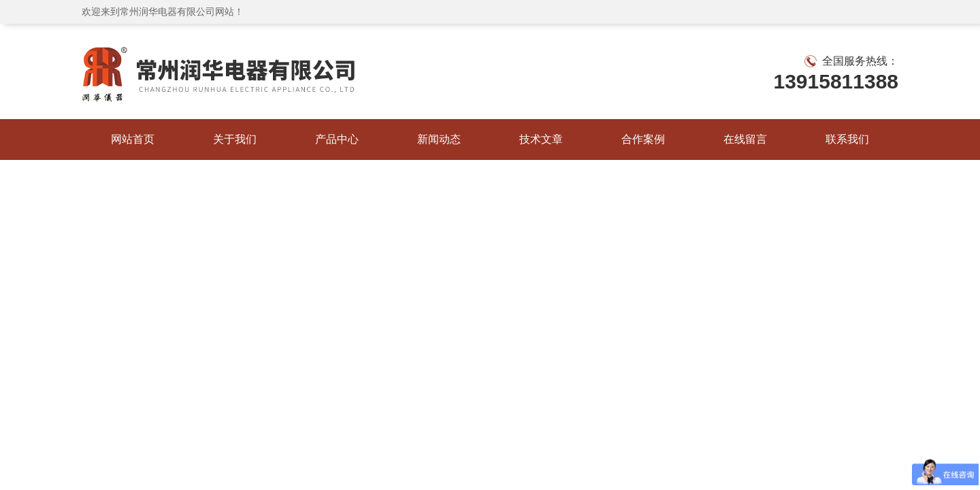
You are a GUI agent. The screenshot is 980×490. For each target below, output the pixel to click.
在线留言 (745, 139)
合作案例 (643, 139)
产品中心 (337, 139)
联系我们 (847, 139)
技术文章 (541, 139)
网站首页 (133, 139)
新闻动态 (439, 139)
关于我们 (235, 139)
